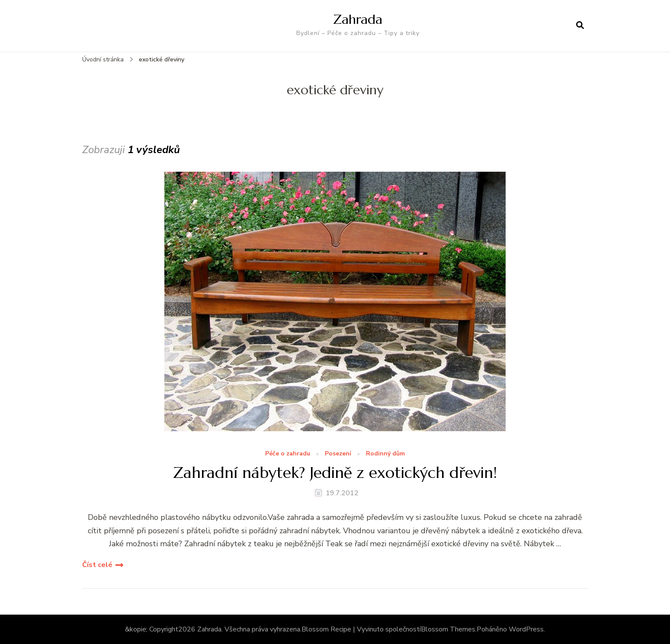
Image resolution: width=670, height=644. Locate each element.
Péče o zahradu (288, 454)
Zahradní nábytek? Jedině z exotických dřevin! (335, 473)
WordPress (526, 629)
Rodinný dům (385, 454)
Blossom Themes (448, 629)
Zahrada (358, 19)
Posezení (338, 454)
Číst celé (97, 565)
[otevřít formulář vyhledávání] (580, 26)
